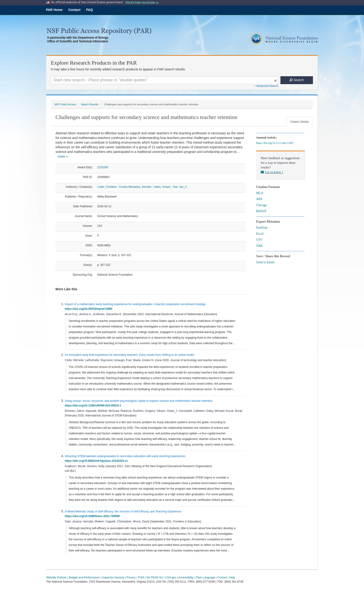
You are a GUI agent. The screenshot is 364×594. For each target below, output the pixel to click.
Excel (260, 234)
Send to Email (265, 262)
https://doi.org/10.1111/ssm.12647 (276, 143)
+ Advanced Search (266, 86)
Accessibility (186, 577)
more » (63, 156)
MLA (260, 193)
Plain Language (205, 577)
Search (297, 80)
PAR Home (54, 10)
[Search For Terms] (164, 80)
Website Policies (56, 577)
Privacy (131, 577)
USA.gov (171, 577)
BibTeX (261, 211)
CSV (259, 240)
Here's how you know (142, 2)
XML (260, 246)
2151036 (103, 167)
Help (232, 577)
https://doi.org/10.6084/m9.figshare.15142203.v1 (97, 461)
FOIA (141, 577)
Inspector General (113, 577)
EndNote (262, 228)
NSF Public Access (65, 104)
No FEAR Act (155, 577)
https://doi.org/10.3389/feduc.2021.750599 (93, 516)
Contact (74, 10)
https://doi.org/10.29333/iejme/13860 (89, 309)
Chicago (262, 205)
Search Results (89, 104)
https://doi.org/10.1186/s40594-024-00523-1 (94, 406)
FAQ (89, 10)
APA (259, 199)
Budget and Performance (84, 577)
